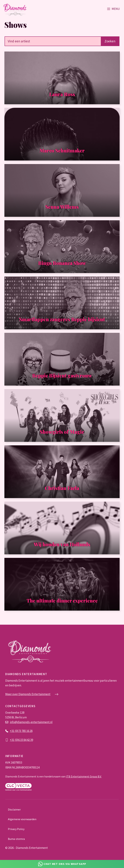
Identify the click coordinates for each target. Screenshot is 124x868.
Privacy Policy (16, 829)
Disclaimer (14, 809)
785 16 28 (27, 731)
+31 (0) (14, 740)
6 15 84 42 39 (26, 740)
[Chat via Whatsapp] (62, 864)
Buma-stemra (16, 839)
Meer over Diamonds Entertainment (28, 694)
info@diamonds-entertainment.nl (31, 722)
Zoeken (110, 41)
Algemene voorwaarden (22, 819)
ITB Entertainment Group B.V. (84, 776)
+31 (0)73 (16, 731)
